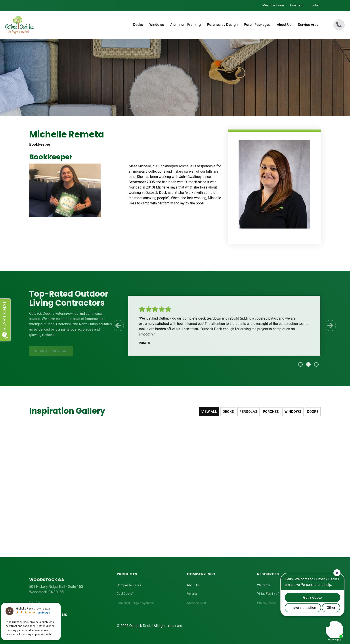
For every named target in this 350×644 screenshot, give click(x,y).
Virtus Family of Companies (276, 596)
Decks (138, 25)
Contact (315, 5)
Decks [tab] (228, 412)
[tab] (298, 364)
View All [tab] (209, 412)
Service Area (308, 25)
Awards (192, 596)
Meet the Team (273, 5)
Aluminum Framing (186, 25)
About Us (284, 25)
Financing (297, 5)
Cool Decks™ (125, 596)
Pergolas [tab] (248, 412)
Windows (157, 25)
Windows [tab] (293, 412)
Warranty (264, 586)
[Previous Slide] (116, 326)
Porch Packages (257, 25)
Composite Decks (129, 586)
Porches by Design (222, 25)
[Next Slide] (328, 326)
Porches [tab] (271, 412)
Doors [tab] (313, 412)
